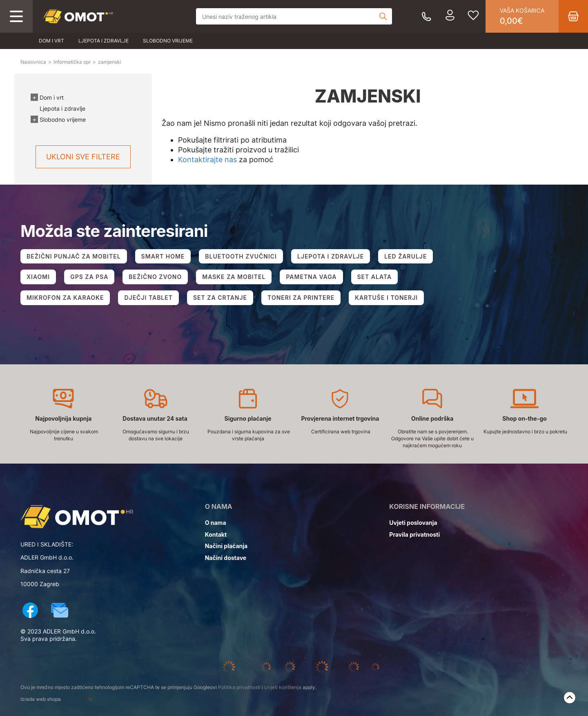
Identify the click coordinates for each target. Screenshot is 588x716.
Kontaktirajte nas (207, 159)
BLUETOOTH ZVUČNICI (241, 256)
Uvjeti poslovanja (413, 523)
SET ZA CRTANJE (220, 298)
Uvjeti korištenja (283, 687)
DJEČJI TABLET (148, 298)
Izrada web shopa (67, 700)
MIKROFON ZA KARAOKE (65, 298)
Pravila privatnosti (414, 534)
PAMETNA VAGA (311, 277)
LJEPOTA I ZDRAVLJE (331, 256)
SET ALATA (375, 277)
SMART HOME (163, 256)
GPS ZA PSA (89, 277)
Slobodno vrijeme (168, 41)
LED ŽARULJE (405, 256)
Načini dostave (226, 558)
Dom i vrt (51, 41)
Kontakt (216, 534)
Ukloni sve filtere (83, 157)
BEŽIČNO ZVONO (155, 277)
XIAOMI (38, 277)
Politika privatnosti (239, 687)
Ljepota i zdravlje (104, 41)
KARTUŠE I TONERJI (386, 298)
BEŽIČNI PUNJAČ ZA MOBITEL (74, 256)
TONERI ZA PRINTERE (301, 298)
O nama (216, 523)
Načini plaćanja (226, 546)
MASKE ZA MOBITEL (234, 277)
